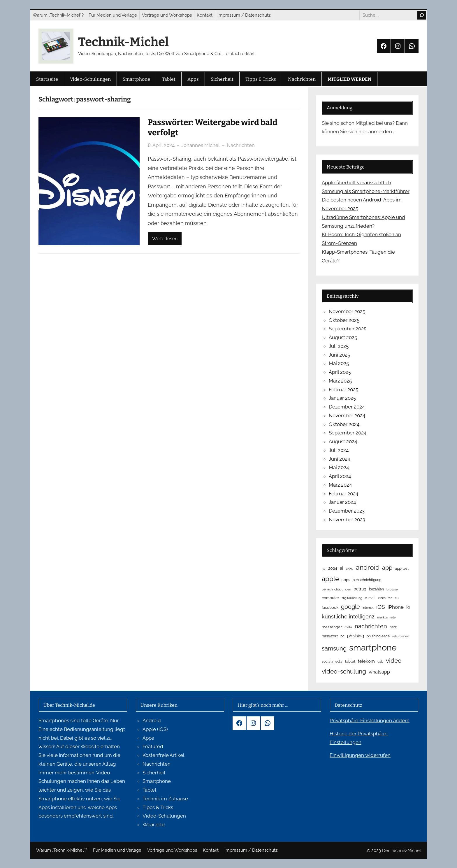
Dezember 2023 (347, 511)
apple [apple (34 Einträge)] (330, 579)
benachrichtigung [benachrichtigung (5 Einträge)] (367, 580)
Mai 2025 (339, 363)
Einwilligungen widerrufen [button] (360, 755)
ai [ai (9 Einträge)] (341, 568)
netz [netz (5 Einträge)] (393, 627)
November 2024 (347, 415)
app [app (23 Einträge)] (387, 568)
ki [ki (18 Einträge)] (408, 607)
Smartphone (157, 781)
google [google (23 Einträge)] (350, 607)
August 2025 (343, 337)
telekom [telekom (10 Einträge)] (366, 661)
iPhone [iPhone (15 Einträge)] (396, 607)
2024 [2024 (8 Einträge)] (333, 568)
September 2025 (348, 329)
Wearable (154, 825)
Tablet (150, 790)
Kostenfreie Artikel (164, 755)
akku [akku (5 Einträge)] (349, 569)
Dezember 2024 (347, 407)
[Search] (422, 15)
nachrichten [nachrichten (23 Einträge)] (371, 626)
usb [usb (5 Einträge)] (380, 662)
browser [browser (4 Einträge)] (393, 589)
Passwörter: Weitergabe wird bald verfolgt (213, 127)
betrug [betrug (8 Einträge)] (360, 589)
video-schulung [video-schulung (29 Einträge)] (344, 671)
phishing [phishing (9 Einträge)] (356, 636)
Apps (148, 738)
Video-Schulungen (164, 816)
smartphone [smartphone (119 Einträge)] (373, 647)
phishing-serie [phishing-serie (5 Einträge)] (378, 636)
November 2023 (347, 520)
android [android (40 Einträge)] (368, 567)
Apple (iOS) (155, 729)
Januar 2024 (342, 502)
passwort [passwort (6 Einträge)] (330, 636)
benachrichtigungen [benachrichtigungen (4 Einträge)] (336, 589)
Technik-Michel (123, 42)
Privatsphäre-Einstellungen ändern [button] (370, 720)
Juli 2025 (339, 346)
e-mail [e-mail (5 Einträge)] (370, 598)
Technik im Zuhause (165, 799)
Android (152, 720)
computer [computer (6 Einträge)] (331, 598)
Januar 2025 (342, 398)
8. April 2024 (161, 145)
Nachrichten (241, 145)
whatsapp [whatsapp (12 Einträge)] (379, 672)
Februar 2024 (343, 494)
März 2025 (340, 381)
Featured (153, 746)
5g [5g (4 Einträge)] (324, 569)
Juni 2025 (339, 355)
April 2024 (340, 476)
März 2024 (340, 485)
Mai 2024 (339, 467)
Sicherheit (154, 773)
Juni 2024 (339, 459)
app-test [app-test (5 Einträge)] (402, 569)
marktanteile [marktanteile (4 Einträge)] (386, 617)
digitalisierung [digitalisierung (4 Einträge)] (352, 598)
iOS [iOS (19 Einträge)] (381, 607)
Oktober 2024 (344, 424)
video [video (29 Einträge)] (394, 661)
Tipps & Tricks (158, 807)
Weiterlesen (165, 239)
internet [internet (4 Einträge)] (368, 608)
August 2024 (343, 441)
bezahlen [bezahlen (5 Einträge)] (376, 589)
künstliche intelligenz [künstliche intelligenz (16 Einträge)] (348, 617)
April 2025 (340, 372)
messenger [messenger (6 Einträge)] (332, 627)
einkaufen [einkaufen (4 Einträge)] (385, 598)
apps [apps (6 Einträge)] (346, 580)
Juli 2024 (339, 450)
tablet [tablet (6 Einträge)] (350, 661)
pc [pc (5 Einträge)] (342, 636)
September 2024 (348, 433)
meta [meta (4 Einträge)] (348, 627)
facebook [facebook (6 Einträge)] (330, 607)
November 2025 (347, 311)
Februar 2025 (343, 390)
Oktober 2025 (344, 320)
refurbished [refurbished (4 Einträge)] (401, 636)
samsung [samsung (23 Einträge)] (334, 648)
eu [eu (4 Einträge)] (397, 598)
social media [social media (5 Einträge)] (332, 662)
